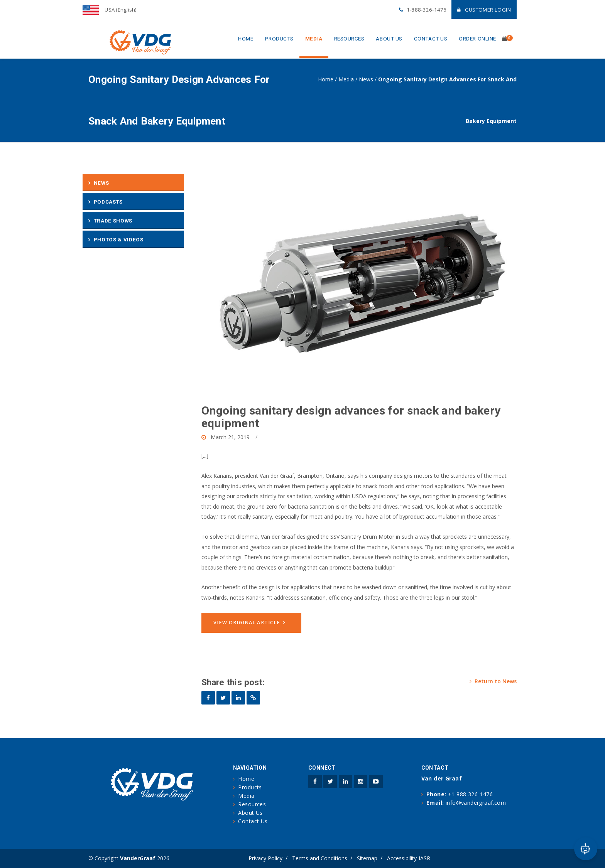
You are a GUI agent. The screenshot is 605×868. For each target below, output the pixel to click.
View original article (247, 623)
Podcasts (108, 202)
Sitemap (367, 858)
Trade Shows (113, 221)
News (366, 79)
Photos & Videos (119, 240)
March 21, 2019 (230, 437)
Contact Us (431, 39)
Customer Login (484, 10)
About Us (389, 39)
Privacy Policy (265, 858)
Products (279, 39)
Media (314, 39)
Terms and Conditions (320, 858)
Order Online (477, 39)
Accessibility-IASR (409, 858)
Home (246, 39)
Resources (349, 39)
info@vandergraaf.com (476, 803)
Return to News (493, 681)
